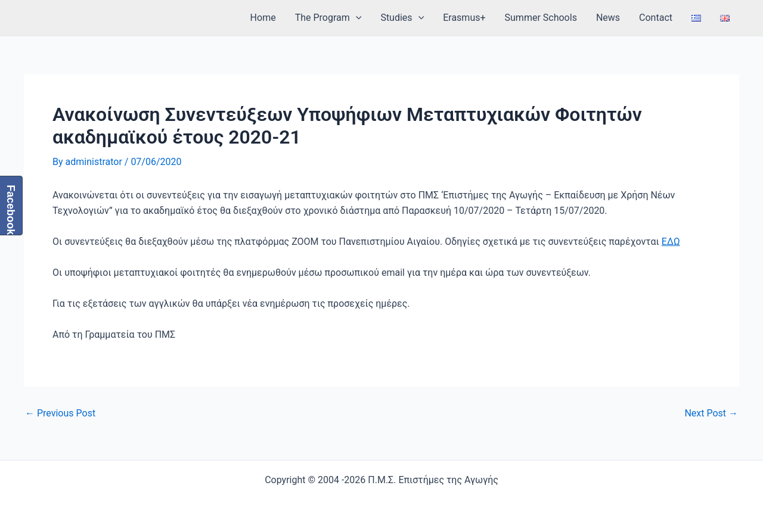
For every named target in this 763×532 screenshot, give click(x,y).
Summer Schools (541, 18)
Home (263, 18)
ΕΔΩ (671, 242)
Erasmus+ (464, 18)
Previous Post (60, 413)
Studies (402, 18)
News (608, 18)
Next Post (711, 413)
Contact (656, 18)
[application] (356, 18)
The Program (328, 18)
